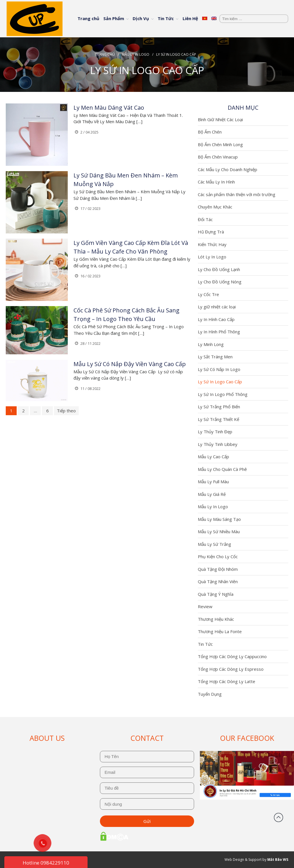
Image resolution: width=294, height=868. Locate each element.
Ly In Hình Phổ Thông (219, 332)
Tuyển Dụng (210, 694)
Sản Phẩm (114, 18)
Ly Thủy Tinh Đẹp (215, 432)
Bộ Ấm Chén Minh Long (220, 144)
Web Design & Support (243, 860)
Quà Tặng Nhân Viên (218, 581)
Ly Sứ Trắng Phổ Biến (219, 407)
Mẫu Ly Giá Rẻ (212, 494)
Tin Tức (166, 18)
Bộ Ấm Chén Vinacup (218, 157)
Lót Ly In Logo (212, 257)
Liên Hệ (190, 18)
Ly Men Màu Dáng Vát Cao (109, 108)
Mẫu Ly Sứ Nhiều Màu (219, 531)
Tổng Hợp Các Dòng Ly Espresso (231, 669)
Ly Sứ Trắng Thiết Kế (218, 419)
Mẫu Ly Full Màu (213, 482)
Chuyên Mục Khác (215, 207)
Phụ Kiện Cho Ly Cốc (218, 556)
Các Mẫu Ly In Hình (216, 182)
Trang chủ (88, 18)
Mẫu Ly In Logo (136, 54)
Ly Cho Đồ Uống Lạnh (219, 269)
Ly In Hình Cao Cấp (216, 319)
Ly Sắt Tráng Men (215, 357)
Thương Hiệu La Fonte (220, 631)
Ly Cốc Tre (208, 294)
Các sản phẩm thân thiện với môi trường (237, 194)
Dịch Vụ (141, 18)
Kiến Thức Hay (212, 244)
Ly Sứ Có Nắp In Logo (219, 369)
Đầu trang (278, 817)
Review (205, 606)
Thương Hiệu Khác (216, 619)
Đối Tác (205, 219)
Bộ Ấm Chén (210, 132)
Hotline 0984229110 (46, 863)
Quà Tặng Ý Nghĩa (216, 594)
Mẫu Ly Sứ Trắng (214, 544)
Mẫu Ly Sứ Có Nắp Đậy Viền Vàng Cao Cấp (130, 364)
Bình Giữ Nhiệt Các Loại (220, 119)
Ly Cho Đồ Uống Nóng (220, 282)
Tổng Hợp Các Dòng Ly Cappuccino (232, 656)
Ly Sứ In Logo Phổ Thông (223, 394)
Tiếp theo (66, 411)
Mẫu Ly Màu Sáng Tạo (219, 519)
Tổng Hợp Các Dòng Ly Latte (227, 681)
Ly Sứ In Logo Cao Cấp (220, 382)
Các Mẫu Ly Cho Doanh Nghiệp (228, 169)
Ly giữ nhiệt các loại (217, 307)
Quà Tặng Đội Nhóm (218, 569)
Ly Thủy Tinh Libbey (218, 444)
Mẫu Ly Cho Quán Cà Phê (222, 469)
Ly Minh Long (211, 344)
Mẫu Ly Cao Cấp (213, 457)
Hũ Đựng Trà (211, 232)
